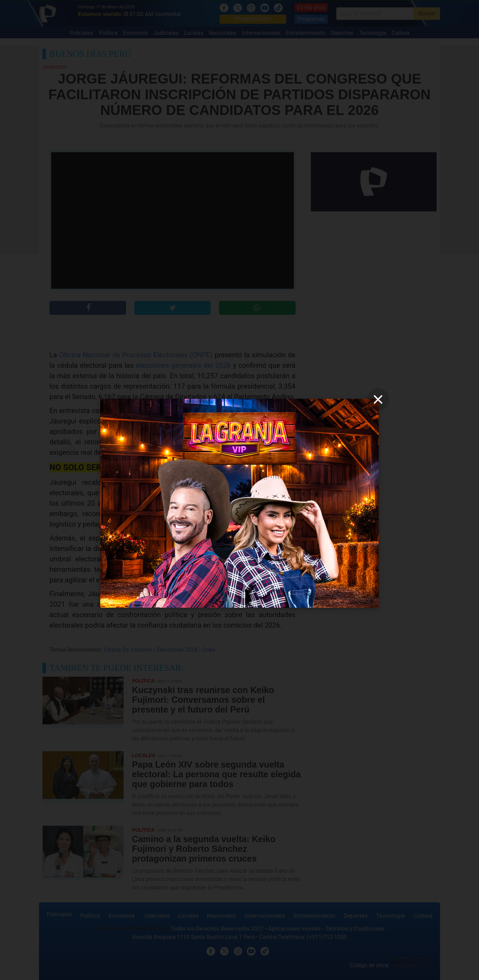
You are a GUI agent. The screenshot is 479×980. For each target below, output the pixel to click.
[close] (378, 399)
